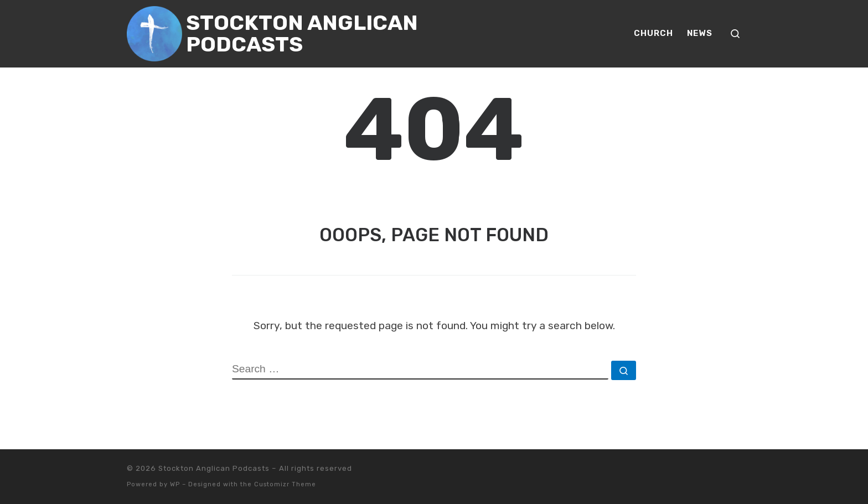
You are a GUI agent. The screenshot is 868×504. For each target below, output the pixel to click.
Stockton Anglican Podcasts (214, 468)
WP (175, 484)
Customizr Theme (285, 484)
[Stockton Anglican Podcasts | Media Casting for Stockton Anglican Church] (154, 32)
